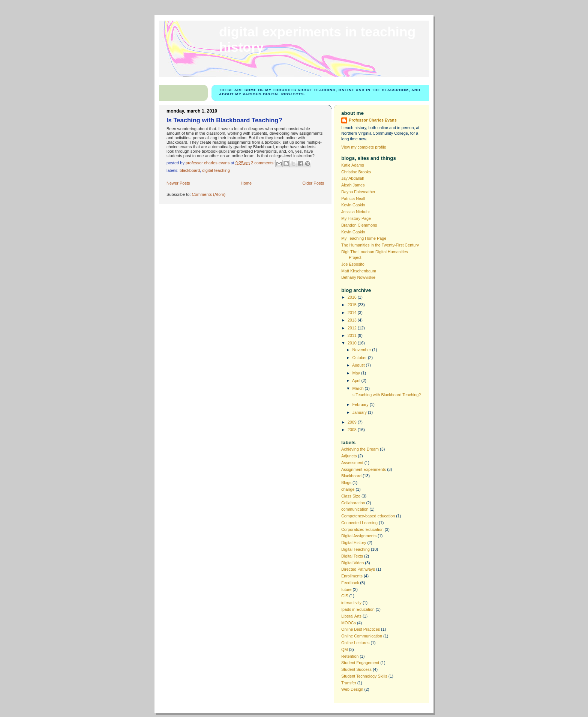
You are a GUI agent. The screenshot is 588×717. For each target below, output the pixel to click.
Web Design (352, 689)
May (357, 373)
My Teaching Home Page (364, 238)
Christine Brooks (356, 172)
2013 (353, 320)
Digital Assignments (359, 536)
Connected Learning (359, 523)
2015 (353, 305)
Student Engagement (360, 663)
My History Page (356, 218)
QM (344, 649)
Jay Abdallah (353, 178)
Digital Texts (352, 556)
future (346, 589)
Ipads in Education (358, 609)
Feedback (350, 583)
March (359, 388)
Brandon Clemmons (359, 225)
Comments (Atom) (209, 194)
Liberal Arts (351, 616)
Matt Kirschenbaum (359, 271)
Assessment (352, 463)
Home (246, 183)
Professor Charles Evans (373, 120)
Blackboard (190, 170)
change (348, 489)
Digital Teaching (216, 170)
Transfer (349, 683)
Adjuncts (349, 456)
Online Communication (362, 636)
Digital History (354, 543)
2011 (353, 335)
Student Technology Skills (364, 676)
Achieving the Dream (360, 449)
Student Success (356, 669)
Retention (350, 656)
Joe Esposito (353, 264)
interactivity (351, 603)
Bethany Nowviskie (358, 277)
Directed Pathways (358, 569)
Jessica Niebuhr (356, 212)
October (360, 358)
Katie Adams (353, 165)
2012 (353, 328)
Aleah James (353, 185)
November (362, 350)
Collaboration (353, 503)
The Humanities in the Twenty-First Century (380, 245)
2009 (353, 422)
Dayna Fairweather (358, 192)
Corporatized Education (362, 529)
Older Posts (313, 183)
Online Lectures (355, 643)
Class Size (351, 496)
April (357, 380)
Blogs (346, 483)
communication (355, 509)
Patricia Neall (353, 198)
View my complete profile (364, 147)
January (360, 412)
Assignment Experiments (364, 469)
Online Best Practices (361, 629)
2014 (353, 313)
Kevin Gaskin (353, 205)
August (359, 365)
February (361, 404)
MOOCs (349, 623)
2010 (353, 343)
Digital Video (352, 563)
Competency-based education (368, 516)
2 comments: (263, 162)
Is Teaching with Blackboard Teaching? (224, 120)
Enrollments (352, 576)
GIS (345, 596)
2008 (353, 430)
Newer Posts (178, 183)
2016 (353, 297)
